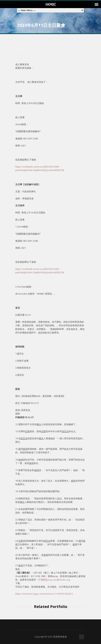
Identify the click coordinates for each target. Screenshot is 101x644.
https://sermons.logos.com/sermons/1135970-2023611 (44, 594)
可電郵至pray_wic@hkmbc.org (54, 580)
